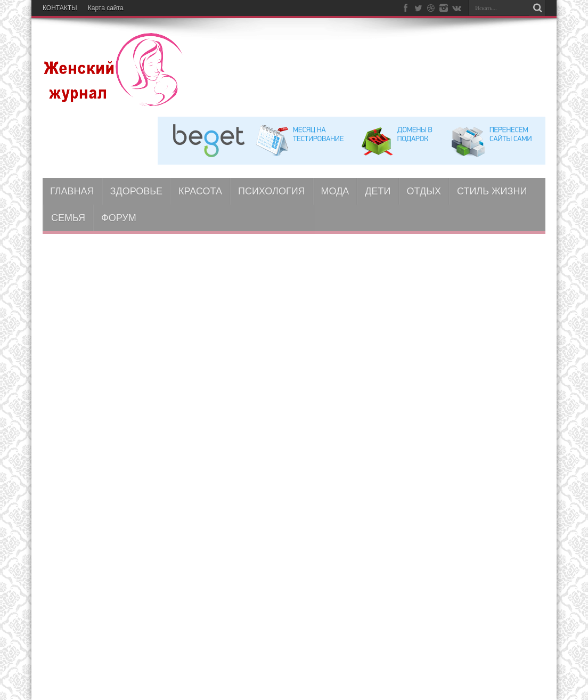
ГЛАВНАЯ (72, 191)
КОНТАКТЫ (60, 8)
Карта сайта (106, 8)
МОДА (335, 191)
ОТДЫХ (424, 191)
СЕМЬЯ (68, 218)
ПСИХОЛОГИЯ (272, 191)
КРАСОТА (200, 191)
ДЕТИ (378, 191)
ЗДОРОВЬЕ (137, 191)
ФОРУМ (119, 218)
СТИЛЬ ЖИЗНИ (492, 191)
